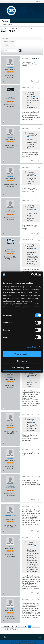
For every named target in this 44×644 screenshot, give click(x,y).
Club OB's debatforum (18, 29)
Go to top (38, 637)
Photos (5, 45)
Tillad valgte (22, 361)
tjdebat (10, 177)
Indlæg (5, 39)
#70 (39, 414)
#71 (39, 450)
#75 (39, 600)
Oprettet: (7, 75)
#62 (39, 88)
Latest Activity (8, 42)
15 (8, 629)
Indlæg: (8, 77)
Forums (5, 21)
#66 (39, 240)
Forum (7, 29)
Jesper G (10, 97)
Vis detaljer (32, 347)
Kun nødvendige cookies (22, 368)
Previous (6, 626)
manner (10, 249)
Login (38, 2)
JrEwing (10, 609)
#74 (39, 538)
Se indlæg (34, 96)
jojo (10, 210)
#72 (39, 477)
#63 (39, 129)
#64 (39, 168)
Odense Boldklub (31, 29)
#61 (39, 59)
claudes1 (10, 68)
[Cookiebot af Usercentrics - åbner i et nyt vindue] (31, 275)
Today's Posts (7, 25)
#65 (39, 201)
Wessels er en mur (10, 516)
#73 (39, 506)
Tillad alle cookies (22, 354)
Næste (14, 629)
